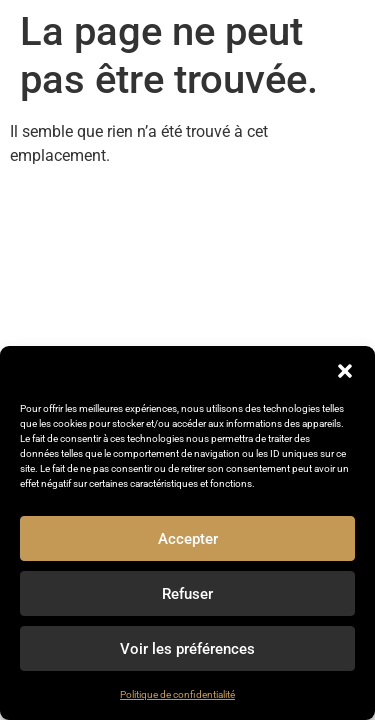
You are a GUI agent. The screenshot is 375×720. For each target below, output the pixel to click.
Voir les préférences (187, 649)
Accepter (188, 539)
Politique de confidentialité (177, 694)
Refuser (187, 594)
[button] (345, 371)
